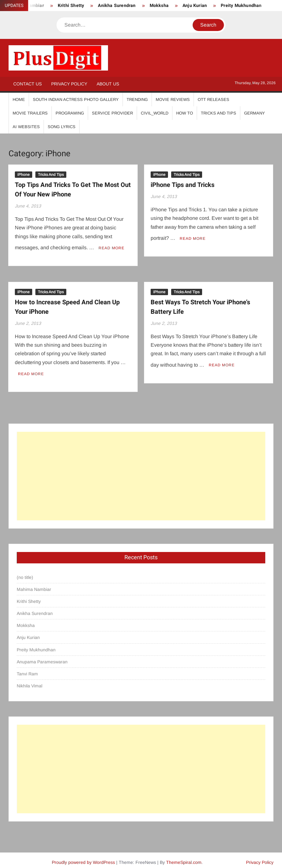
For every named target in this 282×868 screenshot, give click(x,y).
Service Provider (112, 113)
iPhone (24, 175)
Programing (70, 113)
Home (19, 99)
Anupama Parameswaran (42, 657)
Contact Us (27, 84)
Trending (137, 99)
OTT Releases (213, 99)
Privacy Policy (69, 84)
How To (185, 113)
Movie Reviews (173, 99)
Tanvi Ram (27, 669)
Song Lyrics (62, 127)
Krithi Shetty (71, 6)
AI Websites (26, 127)
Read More (111, 245)
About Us (108, 84)
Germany (255, 113)
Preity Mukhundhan (241, 6)
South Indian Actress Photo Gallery (76, 99)
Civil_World (155, 113)
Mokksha (159, 6)
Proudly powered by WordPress (83, 858)
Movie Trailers (30, 113)
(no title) (25, 572)
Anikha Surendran (117, 6)
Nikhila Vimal (30, 681)
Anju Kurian (195, 6)
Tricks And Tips (219, 113)
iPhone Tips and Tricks (183, 185)
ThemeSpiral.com (184, 858)
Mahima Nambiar (34, 584)
